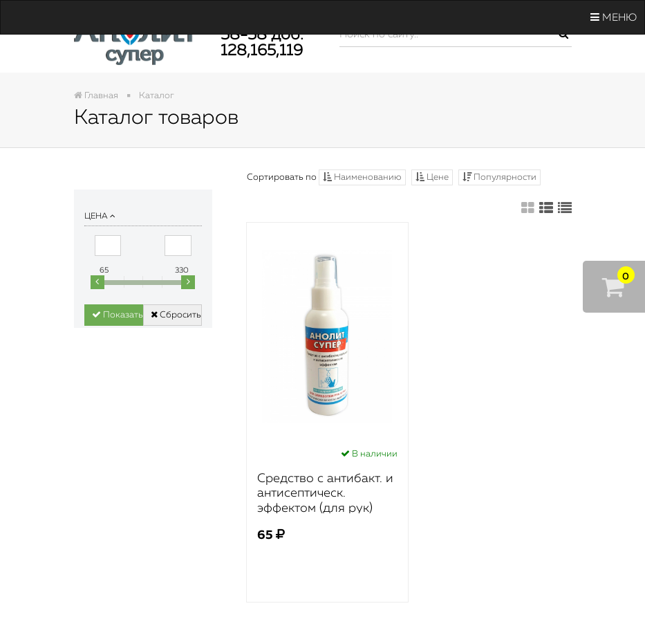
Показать (118, 315)
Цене (432, 177)
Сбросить (176, 315)
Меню (614, 17)
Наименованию (362, 177)
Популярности (499, 177)
